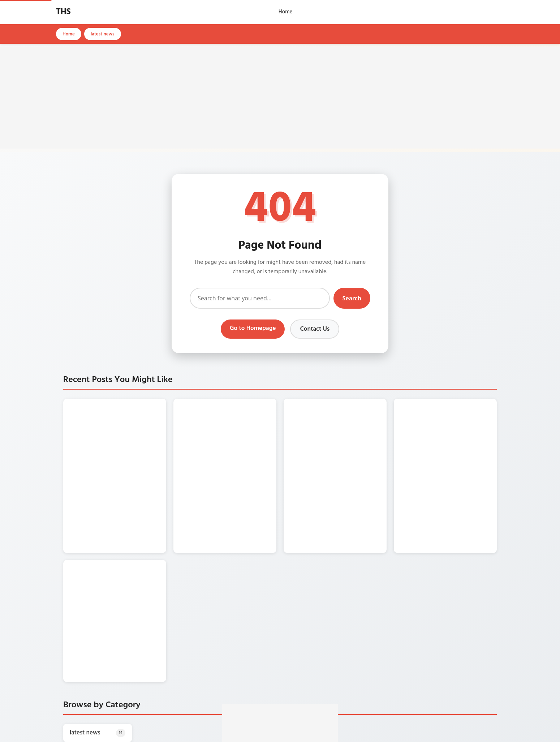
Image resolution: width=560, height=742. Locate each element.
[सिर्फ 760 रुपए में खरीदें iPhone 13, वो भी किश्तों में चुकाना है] (81, 428)
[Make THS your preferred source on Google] (280, 698)
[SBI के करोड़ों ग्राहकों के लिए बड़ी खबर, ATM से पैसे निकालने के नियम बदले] (302, 428)
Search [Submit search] (352, 298)
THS (63, 12)
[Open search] (502, 12)
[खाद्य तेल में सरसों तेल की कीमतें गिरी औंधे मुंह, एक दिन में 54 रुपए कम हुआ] (191, 428)
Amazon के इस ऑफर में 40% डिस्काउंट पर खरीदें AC (459, 411)
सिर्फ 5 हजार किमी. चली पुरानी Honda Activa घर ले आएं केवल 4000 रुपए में (130, 467)
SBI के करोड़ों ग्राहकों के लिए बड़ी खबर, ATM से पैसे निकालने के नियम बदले (348, 415)
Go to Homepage (253, 328)
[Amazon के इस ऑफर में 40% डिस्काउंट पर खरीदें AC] (412, 428)
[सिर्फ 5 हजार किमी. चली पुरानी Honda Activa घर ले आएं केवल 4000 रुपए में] (81, 479)
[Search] (260, 298)
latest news (103, 34)
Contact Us (315, 329)
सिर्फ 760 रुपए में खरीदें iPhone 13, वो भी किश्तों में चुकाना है (127, 415)
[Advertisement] (280, 98)
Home (286, 12)
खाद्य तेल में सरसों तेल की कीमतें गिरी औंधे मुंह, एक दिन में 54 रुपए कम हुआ (239, 415)
